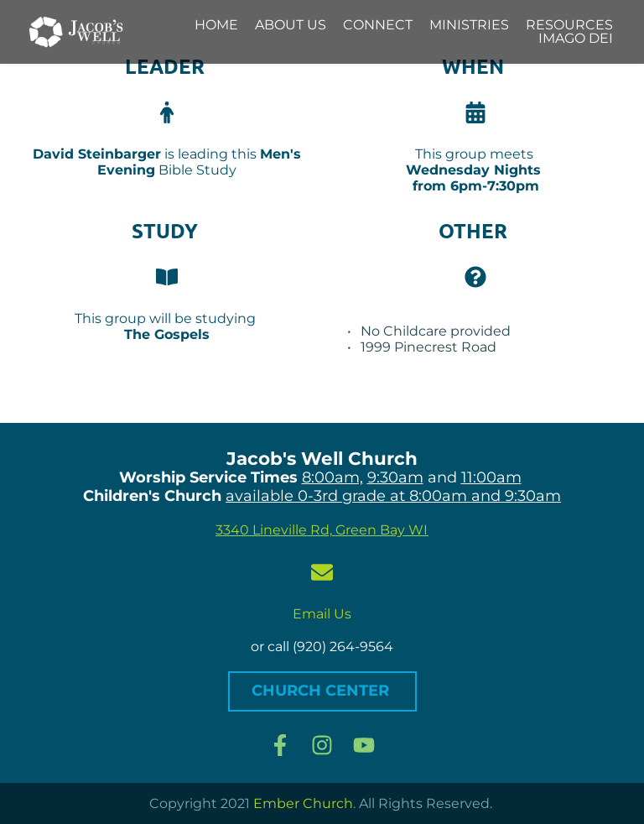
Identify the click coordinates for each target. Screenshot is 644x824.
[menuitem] (216, 25)
